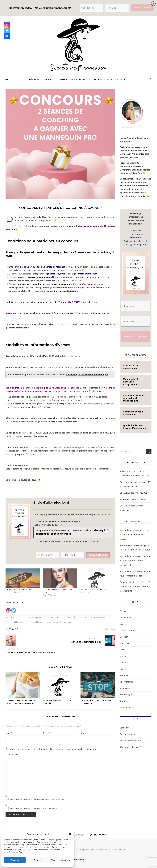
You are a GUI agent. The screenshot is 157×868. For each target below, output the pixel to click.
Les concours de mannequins (19, 589)
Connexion (125, 728)
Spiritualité (125, 688)
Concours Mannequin (16, 622)
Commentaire (12, 754)
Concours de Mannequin (103, 617)
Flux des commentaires (131, 741)
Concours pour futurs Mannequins (60, 622)
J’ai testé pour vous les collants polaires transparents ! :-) (135, 561)
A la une (123, 611)
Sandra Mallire (128, 582)
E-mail (47, 733)
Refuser (38, 860)
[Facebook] (7, 36)
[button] (70, 834)
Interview (124, 643)
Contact (123, 79)
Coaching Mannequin (34, 617)
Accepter (15, 860)
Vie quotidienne (127, 707)
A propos (97, 79)
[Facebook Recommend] (18, 609)
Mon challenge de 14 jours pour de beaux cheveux (135, 534)
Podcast (124, 662)
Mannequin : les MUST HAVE (133, 499)
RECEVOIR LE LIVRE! (98, 555)
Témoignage (126, 695)
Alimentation (126, 617)
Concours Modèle (35, 622)
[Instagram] (8, 609)
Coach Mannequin (14, 617)
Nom (9, 733)
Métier (123, 656)
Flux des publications (130, 734)
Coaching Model (53, 617)
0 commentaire (109, 629)
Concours (85, 617)
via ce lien (74, 267)
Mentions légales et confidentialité (112, 850)
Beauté (123, 624)
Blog (110, 79)
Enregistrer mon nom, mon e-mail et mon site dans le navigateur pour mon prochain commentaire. (52, 749)
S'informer (125, 675)
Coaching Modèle (70, 617)
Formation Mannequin (74, 79)
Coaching (77, 850)
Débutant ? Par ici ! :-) (42, 79)
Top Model (125, 701)
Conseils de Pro (127, 630)
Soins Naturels (127, 682)
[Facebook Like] (17, 609)
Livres (123, 650)
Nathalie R (14, 629)
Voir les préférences (61, 860)
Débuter (124, 637)
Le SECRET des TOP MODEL (133, 493)
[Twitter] (14, 609)
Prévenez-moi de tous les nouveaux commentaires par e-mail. (35, 799)
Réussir (60, 203)
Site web (85, 733)
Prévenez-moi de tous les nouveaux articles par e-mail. (32, 808)
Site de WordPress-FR (130, 747)
